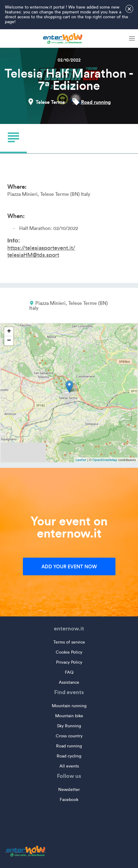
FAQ (69, 672)
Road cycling (69, 756)
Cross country (69, 736)
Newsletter (69, 790)
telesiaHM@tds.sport (33, 255)
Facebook (69, 800)
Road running (96, 102)
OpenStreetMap (105, 460)
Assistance (69, 682)
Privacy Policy (69, 662)
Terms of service (69, 642)
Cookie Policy (69, 652)
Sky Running (69, 726)
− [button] (9, 341)
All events (69, 766)
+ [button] (9, 332)
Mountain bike (69, 716)
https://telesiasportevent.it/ (41, 248)
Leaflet (81, 460)
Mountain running (69, 706)
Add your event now (69, 566)
